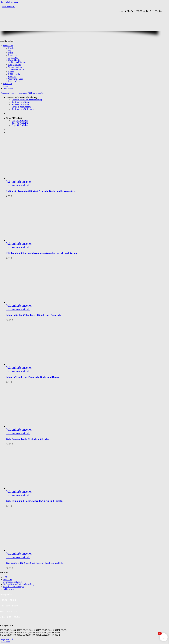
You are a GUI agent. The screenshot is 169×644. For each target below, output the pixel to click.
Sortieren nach (22, 97)
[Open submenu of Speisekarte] (14, 46)
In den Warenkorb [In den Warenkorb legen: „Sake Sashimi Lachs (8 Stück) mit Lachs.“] (18, 433)
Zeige (15, 118)
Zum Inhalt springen (10, 2)
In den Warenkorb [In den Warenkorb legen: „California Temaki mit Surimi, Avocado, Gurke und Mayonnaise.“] (18, 185)
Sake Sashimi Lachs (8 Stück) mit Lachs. (28, 439)
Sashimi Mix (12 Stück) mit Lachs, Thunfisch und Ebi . (35, 563)
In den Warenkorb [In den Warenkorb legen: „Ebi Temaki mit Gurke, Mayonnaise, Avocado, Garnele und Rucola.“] (18, 247)
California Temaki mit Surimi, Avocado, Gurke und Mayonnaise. (40, 191)
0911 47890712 (9, 7)
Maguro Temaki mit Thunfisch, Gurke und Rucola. (33, 377)
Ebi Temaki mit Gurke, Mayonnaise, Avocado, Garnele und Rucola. (42, 253)
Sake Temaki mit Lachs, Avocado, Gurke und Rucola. (34, 501)
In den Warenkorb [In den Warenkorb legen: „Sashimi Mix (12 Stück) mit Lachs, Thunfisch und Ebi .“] (18, 557)
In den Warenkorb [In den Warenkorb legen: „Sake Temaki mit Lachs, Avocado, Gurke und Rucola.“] (18, 495)
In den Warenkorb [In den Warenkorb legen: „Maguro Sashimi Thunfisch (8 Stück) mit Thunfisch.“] (18, 309)
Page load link (7, 639)
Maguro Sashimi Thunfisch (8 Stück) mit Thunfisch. (34, 315)
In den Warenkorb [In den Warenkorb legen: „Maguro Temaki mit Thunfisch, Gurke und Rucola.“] (18, 371)
